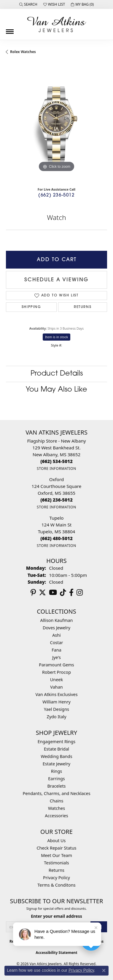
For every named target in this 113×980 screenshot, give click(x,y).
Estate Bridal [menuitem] (56, 749)
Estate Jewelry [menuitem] (56, 764)
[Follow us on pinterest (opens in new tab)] (33, 593)
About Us (57, 841)
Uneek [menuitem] (56, 680)
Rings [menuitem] (56, 771)
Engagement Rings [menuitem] (57, 742)
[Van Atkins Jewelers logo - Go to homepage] (57, 24)
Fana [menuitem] (56, 650)
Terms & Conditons (56, 885)
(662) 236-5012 (56, 195)
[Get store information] (56, 469)
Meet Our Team (56, 855)
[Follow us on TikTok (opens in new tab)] (63, 593)
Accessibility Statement (56, 953)
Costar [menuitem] (57, 643)
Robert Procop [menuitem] (56, 672)
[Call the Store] (56, 461)
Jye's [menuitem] (56, 657)
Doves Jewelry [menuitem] (56, 628)
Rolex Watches (23, 52)
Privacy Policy (56, 878)
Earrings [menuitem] (56, 779)
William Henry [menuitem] (56, 702)
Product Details (57, 374)
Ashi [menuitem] (56, 635)
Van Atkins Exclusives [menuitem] (56, 694)
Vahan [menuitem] (56, 687)
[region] (56, 123)
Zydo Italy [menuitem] (56, 717)
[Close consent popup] (104, 971)
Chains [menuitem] (57, 801)
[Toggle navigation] (10, 29)
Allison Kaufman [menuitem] (57, 620)
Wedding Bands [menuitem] (56, 756)
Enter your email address (56, 916)
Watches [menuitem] (56, 808)
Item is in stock (57, 337)
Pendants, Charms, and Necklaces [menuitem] (56, 793)
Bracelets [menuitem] (56, 786)
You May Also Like (56, 390)
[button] (28, 4)
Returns (83, 307)
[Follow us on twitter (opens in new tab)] (42, 593)
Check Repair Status (57, 848)
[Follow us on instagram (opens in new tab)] (80, 593)
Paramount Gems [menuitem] (56, 665)
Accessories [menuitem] (56, 816)
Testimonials (56, 863)
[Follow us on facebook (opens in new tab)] (71, 593)
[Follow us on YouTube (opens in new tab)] (53, 593)
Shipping (31, 307)
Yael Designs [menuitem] (56, 709)
